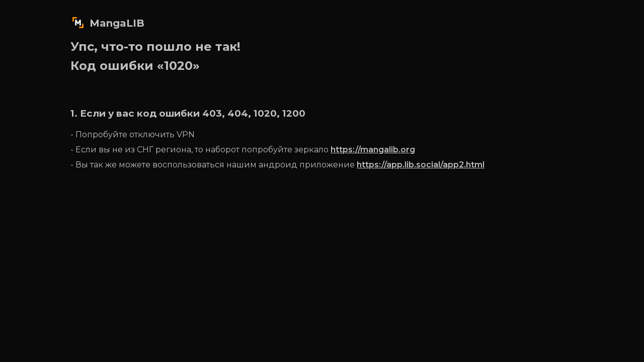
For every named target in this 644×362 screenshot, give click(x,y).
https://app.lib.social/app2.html (421, 165)
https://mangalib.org (373, 150)
